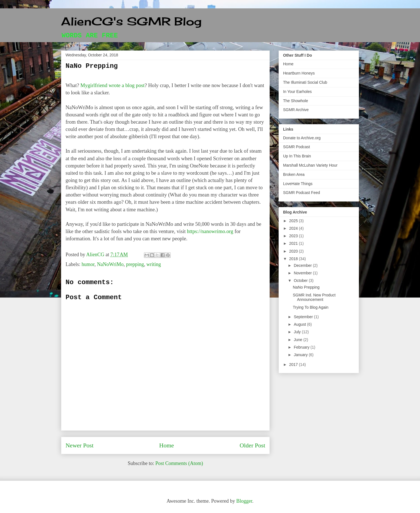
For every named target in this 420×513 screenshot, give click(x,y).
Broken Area (294, 174)
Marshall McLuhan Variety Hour (310, 165)
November (303, 273)
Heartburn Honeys (299, 73)
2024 (294, 228)
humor (88, 264)
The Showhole (296, 101)
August (300, 324)
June (298, 340)
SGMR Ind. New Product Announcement (314, 297)
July (298, 332)
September (304, 317)
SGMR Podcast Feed (301, 193)
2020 (294, 251)
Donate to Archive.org (302, 138)
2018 (294, 259)
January (301, 355)
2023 (294, 236)
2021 (294, 243)
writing (154, 264)
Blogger (244, 501)
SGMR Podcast (296, 147)
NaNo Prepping (306, 287)
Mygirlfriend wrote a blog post (112, 85)
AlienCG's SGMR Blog (131, 21)
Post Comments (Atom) (179, 463)
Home (167, 445)
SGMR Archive (296, 110)
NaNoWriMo (110, 264)
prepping (135, 264)
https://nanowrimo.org (210, 231)
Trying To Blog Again (311, 307)
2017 (294, 365)
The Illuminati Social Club (305, 82)
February (302, 347)
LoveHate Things (298, 184)
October (301, 281)
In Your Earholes (297, 92)
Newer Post (79, 445)
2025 (294, 221)
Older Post (252, 445)
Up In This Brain (297, 156)
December (303, 265)
